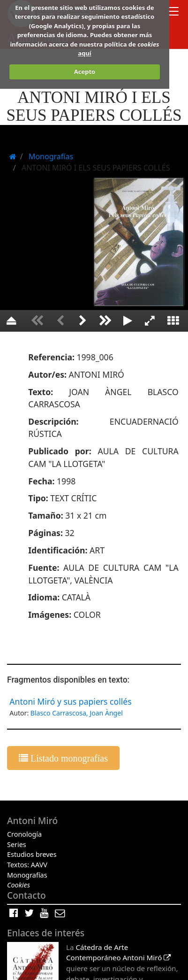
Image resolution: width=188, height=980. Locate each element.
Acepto (85, 71)
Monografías (27, 875)
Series (17, 844)
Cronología (24, 834)
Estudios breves (32, 854)
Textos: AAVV (27, 865)
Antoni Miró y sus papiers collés (70, 701)
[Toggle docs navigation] (173, 12)
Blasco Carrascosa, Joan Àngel (77, 713)
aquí (84, 53)
